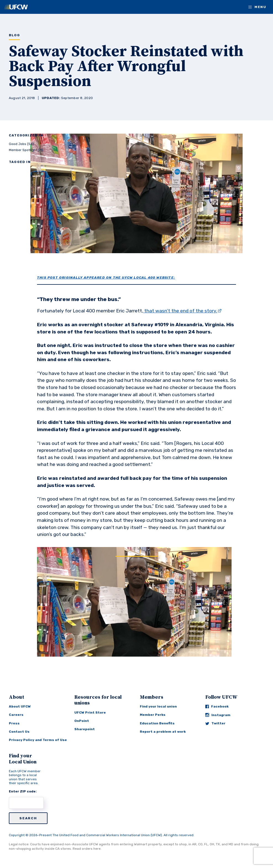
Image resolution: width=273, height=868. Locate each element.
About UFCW (20, 706)
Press (14, 723)
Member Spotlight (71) (26, 150)
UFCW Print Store (90, 712)
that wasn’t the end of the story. (180, 311)
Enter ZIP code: (23, 791)
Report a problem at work (163, 732)
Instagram (218, 715)
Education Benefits (157, 723)
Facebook (217, 706)
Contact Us (19, 732)
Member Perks (153, 715)
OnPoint (82, 721)
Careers (16, 715)
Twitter (215, 723)
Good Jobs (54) (21, 144)
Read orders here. (87, 849)
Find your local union (158, 706)
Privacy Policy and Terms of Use (38, 740)
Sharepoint (85, 729)
